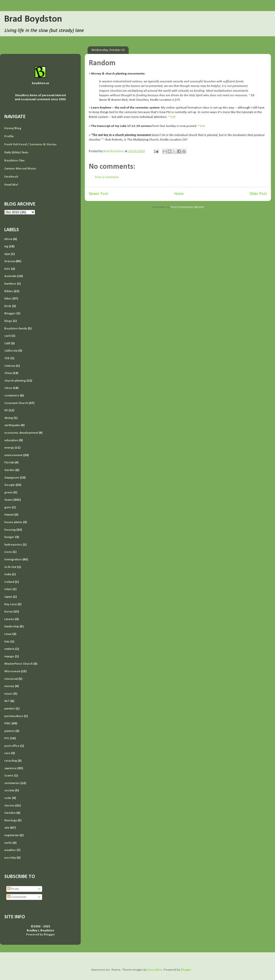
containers (12, 396)
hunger (9, 537)
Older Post (258, 194)
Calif (7, 343)
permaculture (14, 716)
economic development (21, 433)
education (11, 440)
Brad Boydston (33, 19)
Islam (8, 589)
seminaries (12, 783)
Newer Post (99, 194)
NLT (7, 701)
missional (11, 679)
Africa (8, 239)
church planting (15, 381)
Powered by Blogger (40, 935)
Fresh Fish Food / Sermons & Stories (30, 144)
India (8, 574)
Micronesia (12, 671)
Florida (9, 463)
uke (7, 828)
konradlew (155, 970)
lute (7, 642)
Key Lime (11, 604)
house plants (13, 522)
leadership (12, 627)
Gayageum (12, 478)
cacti (7, 336)
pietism (9, 731)
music (8, 694)
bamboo (10, 284)
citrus (8, 388)
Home (179, 194)
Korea (8, 612)
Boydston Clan (14, 161)
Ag (6, 246)
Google (10, 485)
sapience (10, 768)
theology (11, 820)
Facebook (11, 177)
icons (8, 552)
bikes (8, 299)
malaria (9, 649)
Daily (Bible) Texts (16, 153)
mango (9, 656)
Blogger (10, 313)
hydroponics (13, 545)
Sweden (10, 813)
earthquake (12, 425)
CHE (173, 117)
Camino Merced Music (20, 169)
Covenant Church (16, 403)
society (9, 790)
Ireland (9, 582)
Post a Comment (107, 177)
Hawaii (9, 515)
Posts (13, 889)
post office (12, 746)
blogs (8, 321)
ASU (7, 269)
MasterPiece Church (18, 664)
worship (10, 858)
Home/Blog (13, 128)
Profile (9, 136)
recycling (11, 761)
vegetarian (12, 835)
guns (8, 507)
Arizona (10, 261)
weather (10, 850)
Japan (8, 597)
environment (13, 455)
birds (8, 306)
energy (9, 448)
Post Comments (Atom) (187, 207)
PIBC (8, 723)
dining (9, 418)
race (7, 753)
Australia (10, 276)
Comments (17, 897)
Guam (8, 500)
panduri (10, 709)
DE (6, 410)
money (9, 686)
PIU (7, 738)
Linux (8, 634)
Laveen (9, 619)
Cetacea (10, 366)
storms (9, 806)
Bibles (9, 291)
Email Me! (11, 185)
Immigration (13, 560)
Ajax (7, 254)
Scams (9, 776)
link (202, 126)
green (8, 493)
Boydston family (16, 329)
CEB (7, 358)
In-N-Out (10, 567)
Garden (9, 470)
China (8, 373)
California (11, 351)
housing (10, 530)
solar (8, 798)
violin (8, 843)
